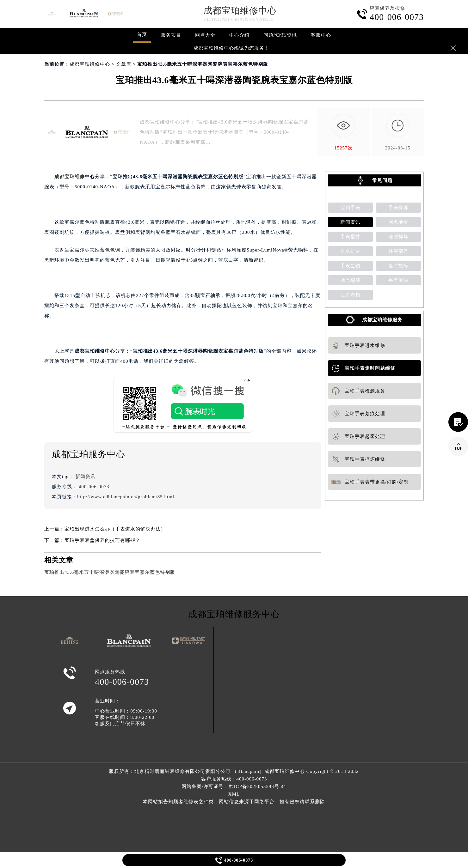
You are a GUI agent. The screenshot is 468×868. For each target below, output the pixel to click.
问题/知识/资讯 (280, 35)
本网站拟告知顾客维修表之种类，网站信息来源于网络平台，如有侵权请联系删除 (234, 802)
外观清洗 (398, 251)
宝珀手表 (350, 208)
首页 (142, 34)
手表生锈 (350, 266)
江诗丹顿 (350, 295)
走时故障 (398, 266)
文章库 (124, 64)
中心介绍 (239, 35)
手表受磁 (398, 280)
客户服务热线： (234, 779)
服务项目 (171, 35)
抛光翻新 (350, 280)
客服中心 (321, 35)
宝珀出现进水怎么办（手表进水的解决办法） (115, 529)
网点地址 (398, 222)
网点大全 (205, 35)
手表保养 (398, 208)
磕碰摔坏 (398, 237)
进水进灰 (350, 251)
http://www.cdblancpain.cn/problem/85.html (126, 497)
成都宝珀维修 (70, 177)
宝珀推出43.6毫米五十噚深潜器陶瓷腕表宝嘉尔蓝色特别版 (110, 572)
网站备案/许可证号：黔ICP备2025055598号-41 (234, 786)
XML (234, 794)
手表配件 (350, 237)
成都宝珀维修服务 (382, 320)
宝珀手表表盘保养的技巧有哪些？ (102, 540)
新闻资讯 (85, 476)
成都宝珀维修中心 (240, 11)
